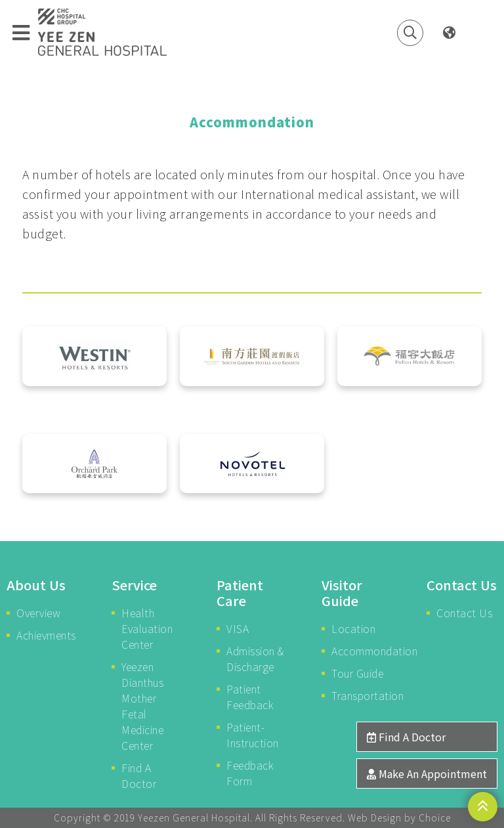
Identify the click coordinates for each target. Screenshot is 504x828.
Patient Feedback (250, 697)
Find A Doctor (139, 775)
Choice (435, 817)
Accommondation (362, 651)
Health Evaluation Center (147, 628)
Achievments (46, 635)
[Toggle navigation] (21, 33)
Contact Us (464, 613)
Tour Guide (357, 673)
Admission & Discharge (255, 659)
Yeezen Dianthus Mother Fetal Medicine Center (142, 706)
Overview (38, 613)
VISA (238, 628)
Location (353, 628)
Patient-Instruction (253, 735)
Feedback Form (250, 773)
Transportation (362, 695)
